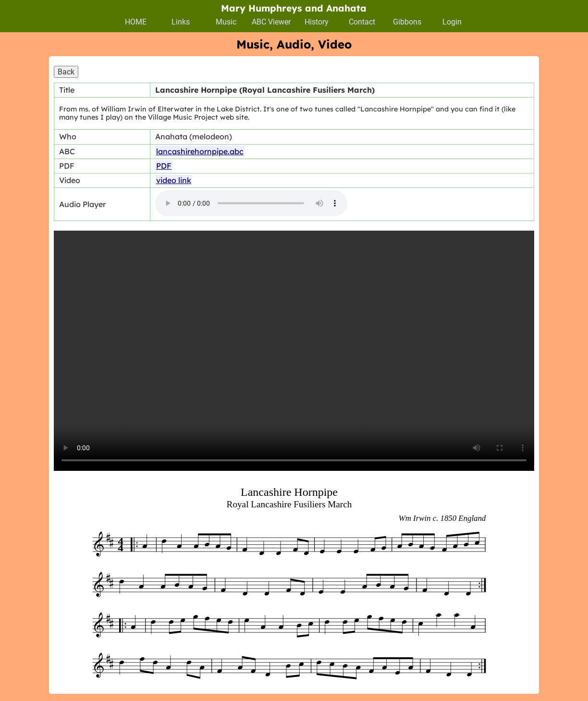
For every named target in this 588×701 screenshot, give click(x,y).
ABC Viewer (271, 22)
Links (181, 22)
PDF (164, 166)
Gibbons (407, 22)
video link (174, 180)
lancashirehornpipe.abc (200, 151)
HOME (136, 22)
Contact (362, 22)
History (317, 22)
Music (226, 22)
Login (452, 22)
